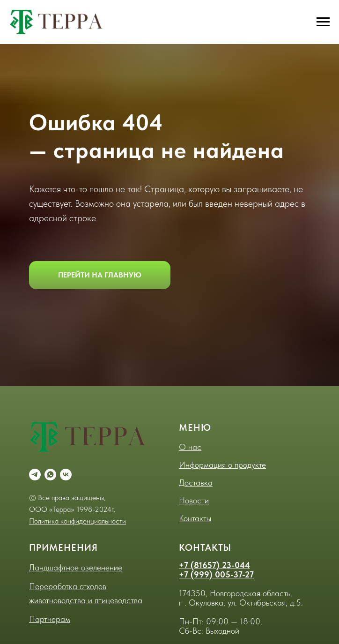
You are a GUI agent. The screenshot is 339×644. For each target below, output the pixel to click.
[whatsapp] (50, 475)
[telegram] (35, 475)
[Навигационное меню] (323, 22)
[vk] (66, 475)
